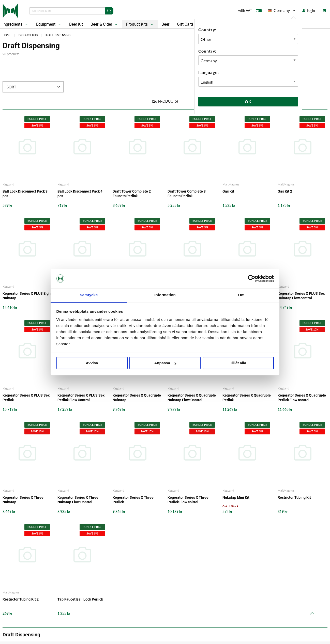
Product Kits (140, 24)
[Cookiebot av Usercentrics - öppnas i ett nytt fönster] (252, 278)
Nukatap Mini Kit (236, 497)
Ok (248, 101)
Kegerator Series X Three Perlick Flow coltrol (188, 500)
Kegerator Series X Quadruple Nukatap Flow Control (192, 398)
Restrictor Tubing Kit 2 (21, 599)
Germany (282, 10)
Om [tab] (241, 295)
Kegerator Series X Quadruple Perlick (247, 398)
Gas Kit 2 (285, 191)
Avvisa (92, 363)
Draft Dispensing (58, 35)
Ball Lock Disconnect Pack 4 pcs (80, 194)
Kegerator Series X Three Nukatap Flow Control (78, 500)
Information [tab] (165, 295)
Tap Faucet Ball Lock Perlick (80, 599)
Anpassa (165, 363)
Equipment (49, 24)
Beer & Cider (105, 24)
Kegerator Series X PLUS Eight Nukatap (27, 296)
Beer (165, 24)
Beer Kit (76, 24)
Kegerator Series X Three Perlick (133, 500)
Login (309, 11)
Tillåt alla (238, 363)
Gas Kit (228, 191)
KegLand (8, 184)
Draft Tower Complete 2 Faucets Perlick (132, 194)
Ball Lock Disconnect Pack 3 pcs (25, 194)
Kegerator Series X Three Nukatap (23, 500)
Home (7, 35)
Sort (34, 87)
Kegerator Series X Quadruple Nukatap (137, 398)
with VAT (250, 12)
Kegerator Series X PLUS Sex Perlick (26, 398)
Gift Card (185, 24)
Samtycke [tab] (89, 295)
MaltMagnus (231, 184)
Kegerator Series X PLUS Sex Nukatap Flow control (301, 296)
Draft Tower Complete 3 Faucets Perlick (187, 194)
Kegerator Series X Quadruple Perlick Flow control (302, 398)
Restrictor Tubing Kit (294, 497)
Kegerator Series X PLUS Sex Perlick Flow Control (81, 398)
